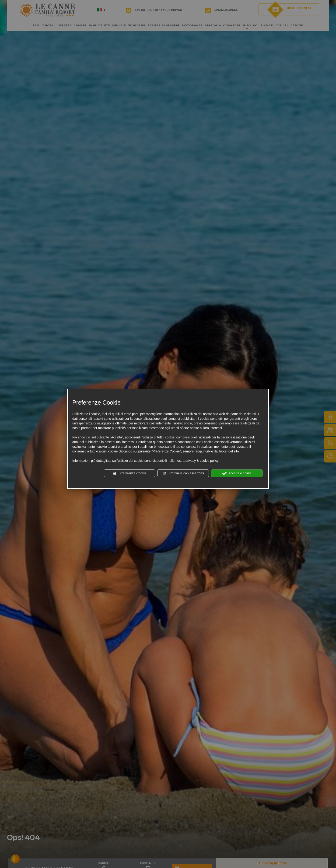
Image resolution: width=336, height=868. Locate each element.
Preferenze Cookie (129, 473)
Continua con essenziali (183, 473)
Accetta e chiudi (237, 473)
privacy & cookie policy (202, 461)
